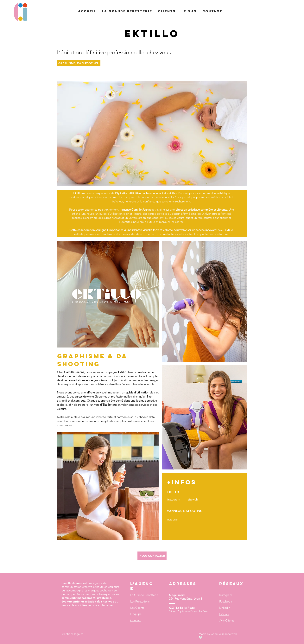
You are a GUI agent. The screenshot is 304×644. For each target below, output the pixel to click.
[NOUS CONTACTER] (152, 556)
